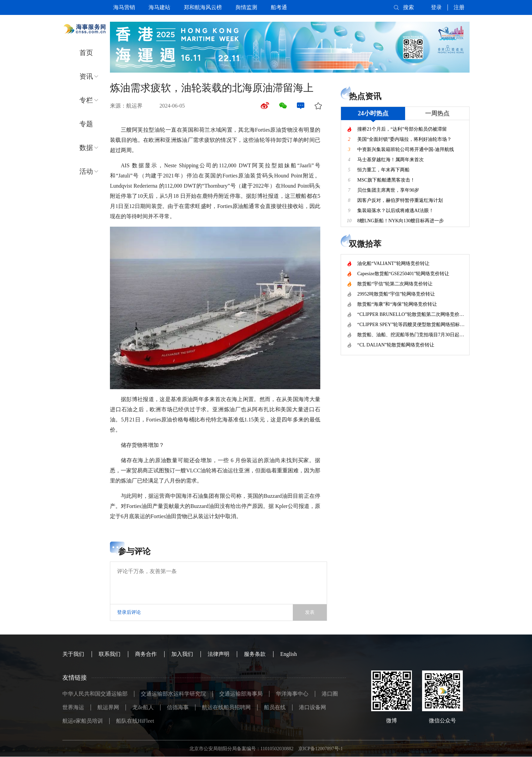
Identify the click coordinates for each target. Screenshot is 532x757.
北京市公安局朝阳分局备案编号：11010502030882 (241, 749)
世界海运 (73, 707)
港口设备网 (312, 707)
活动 (86, 171)
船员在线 (275, 707)
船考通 (279, 7)
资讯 (86, 76)
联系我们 (110, 654)
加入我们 (182, 654)
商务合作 (146, 654)
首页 (86, 53)
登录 (436, 7)
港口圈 (330, 694)
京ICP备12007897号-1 (320, 749)
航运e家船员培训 (83, 721)
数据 (86, 148)
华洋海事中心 (292, 694)
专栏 (86, 100)
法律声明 (218, 654)
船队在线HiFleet (135, 721)
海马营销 (124, 7)
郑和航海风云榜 (203, 7)
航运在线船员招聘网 (226, 707)
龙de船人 (143, 707)
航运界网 (108, 707)
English (289, 654)
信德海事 (178, 707)
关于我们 (73, 654)
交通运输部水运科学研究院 (173, 694)
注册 (459, 7)
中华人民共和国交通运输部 (95, 694)
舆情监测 (246, 7)
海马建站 (159, 7)
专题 (86, 124)
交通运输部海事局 (241, 694)
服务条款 (255, 654)
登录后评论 (129, 612)
